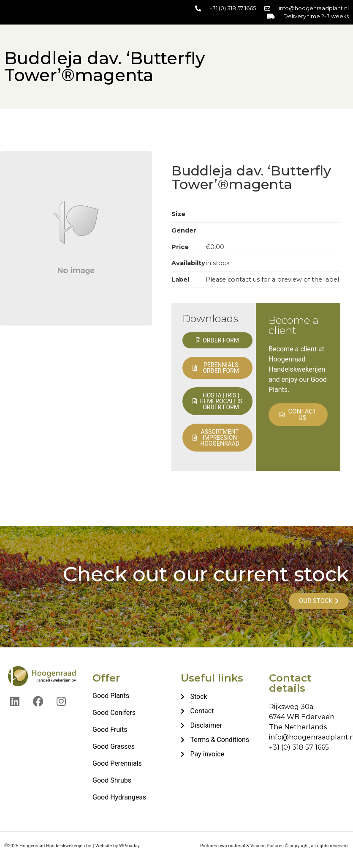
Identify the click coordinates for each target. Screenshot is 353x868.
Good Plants (111, 696)
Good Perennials (117, 763)
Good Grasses (114, 746)
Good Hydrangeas (119, 797)
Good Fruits (110, 730)
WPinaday (129, 846)
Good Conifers (114, 713)
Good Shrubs (112, 780)
